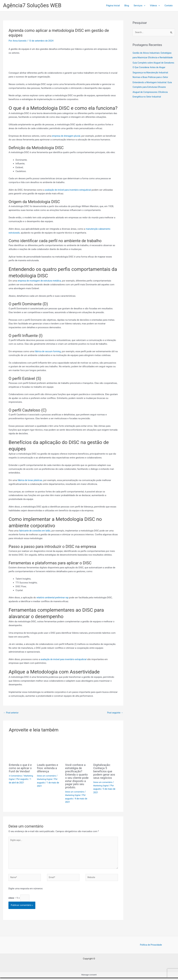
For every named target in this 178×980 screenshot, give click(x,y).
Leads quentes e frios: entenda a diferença (48, 768)
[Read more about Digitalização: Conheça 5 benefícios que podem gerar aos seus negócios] (105, 749)
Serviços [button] (139, 6)
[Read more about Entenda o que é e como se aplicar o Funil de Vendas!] (21, 749)
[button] (144, 6)
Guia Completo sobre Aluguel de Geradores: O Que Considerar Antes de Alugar (152, 72)
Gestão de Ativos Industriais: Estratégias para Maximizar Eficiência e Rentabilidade (153, 58)
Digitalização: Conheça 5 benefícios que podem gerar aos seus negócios (105, 771)
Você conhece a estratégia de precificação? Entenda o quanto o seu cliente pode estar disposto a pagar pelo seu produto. (77, 776)
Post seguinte (115, 713)
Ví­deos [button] (155, 6)
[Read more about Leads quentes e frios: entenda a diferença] (49, 749)
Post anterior (11, 713)
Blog (127, 6)
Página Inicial (113, 6)
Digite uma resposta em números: (26, 890)
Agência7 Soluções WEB (32, 5)
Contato (169, 6)
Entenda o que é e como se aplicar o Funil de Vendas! (21, 768)
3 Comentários (16, 776)
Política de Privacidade (151, 947)
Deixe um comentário (47, 776)
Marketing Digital (17, 779)
